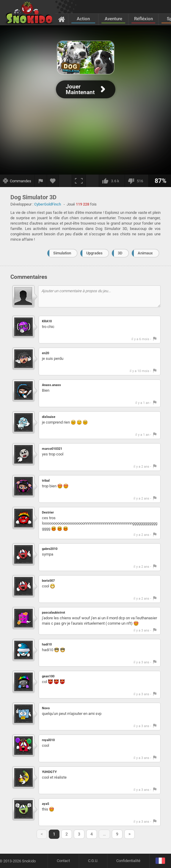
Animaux (145, 253)
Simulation (62, 253)
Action (83, 19)
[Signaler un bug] (41, 181)
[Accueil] (62, 19)
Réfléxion (143, 19)
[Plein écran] (79, 181)
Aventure (113, 19)
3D (120, 253)
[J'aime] (112, 181)
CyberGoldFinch (48, 204)
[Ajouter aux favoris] (53, 181)
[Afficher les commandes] (17, 181)
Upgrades (94, 253)
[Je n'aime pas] (137, 181)
